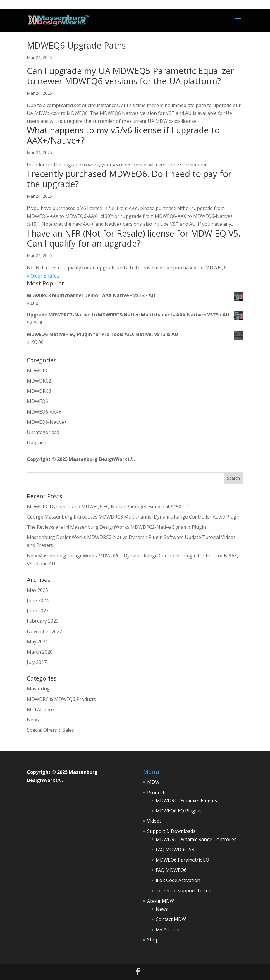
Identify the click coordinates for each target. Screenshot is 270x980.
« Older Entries (43, 276)
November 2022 (44, 631)
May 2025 (37, 590)
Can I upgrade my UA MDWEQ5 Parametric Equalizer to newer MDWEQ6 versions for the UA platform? (130, 76)
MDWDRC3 (39, 391)
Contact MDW (171, 919)
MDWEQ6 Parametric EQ (182, 860)
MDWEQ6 (37, 401)
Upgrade (37, 442)
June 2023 (38, 611)
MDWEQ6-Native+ (47, 422)
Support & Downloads (171, 831)
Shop (153, 940)
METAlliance (40, 709)
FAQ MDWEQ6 (171, 870)
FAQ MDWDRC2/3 (175, 850)
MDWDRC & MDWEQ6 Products (61, 699)
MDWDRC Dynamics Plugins (186, 800)
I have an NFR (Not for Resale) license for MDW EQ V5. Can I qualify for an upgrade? (134, 238)
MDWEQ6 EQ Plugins (179, 811)
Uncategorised (43, 432)
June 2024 (38, 600)
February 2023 (43, 621)
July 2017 (37, 662)
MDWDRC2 (39, 381)
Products (157, 793)
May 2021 (37, 642)
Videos (154, 821)
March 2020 (40, 652)
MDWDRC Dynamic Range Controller (196, 839)
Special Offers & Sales (50, 730)
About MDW (161, 901)
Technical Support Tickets (184, 891)
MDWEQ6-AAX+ (44, 412)
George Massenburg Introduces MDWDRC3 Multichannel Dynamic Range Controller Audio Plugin (134, 517)
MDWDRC (38, 371)
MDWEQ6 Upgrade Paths (76, 45)
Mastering (38, 689)
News (33, 720)
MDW (153, 782)
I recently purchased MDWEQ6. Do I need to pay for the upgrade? (129, 179)
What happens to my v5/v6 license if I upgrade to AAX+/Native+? (123, 135)
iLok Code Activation (178, 880)
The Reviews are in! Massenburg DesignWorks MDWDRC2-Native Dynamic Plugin (116, 527)
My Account (168, 929)
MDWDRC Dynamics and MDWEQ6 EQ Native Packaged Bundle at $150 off (108, 507)
